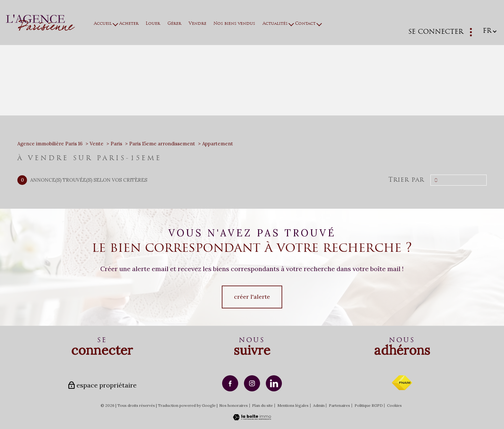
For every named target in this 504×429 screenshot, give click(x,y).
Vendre (197, 24)
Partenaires (339, 405)
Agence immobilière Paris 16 (50, 144)
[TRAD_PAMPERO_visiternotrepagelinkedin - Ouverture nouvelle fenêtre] (274, 383)
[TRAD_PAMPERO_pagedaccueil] (40, 28)
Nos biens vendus (234, 24)
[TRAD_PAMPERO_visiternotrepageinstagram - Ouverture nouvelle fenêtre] (252, 383)
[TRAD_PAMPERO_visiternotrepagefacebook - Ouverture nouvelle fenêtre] (230, 383)
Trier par (406, 180)
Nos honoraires (234, 405)
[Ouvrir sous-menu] (116, 24)
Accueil (103, 24)
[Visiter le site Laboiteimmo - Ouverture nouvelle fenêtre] (252, 418)
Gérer (174, 24)
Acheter (129, 24)
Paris (116, 144)
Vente (97, 144)
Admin (319, 405)
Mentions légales (293, 405)
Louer (153, 24)
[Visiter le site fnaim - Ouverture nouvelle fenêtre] (402, 383)
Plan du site (262, 405)
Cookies (394, 406)
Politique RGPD (369, 405)
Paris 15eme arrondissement (162, 144)
